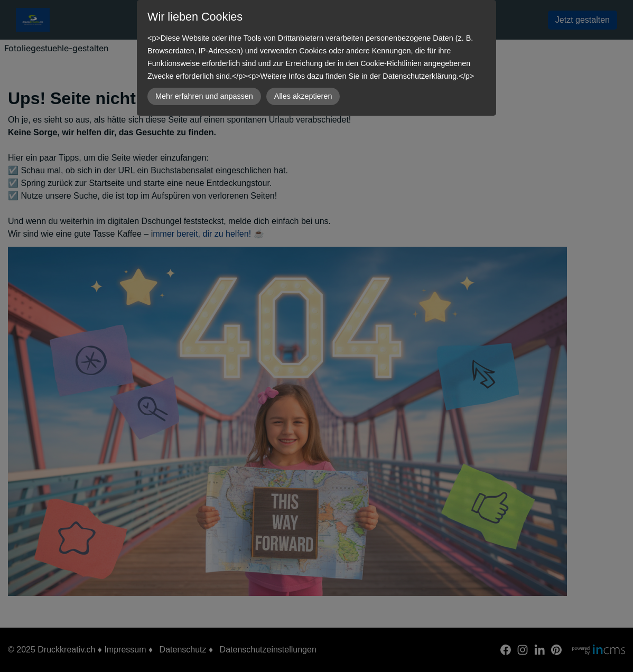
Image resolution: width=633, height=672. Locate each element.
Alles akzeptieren (303, 96)
